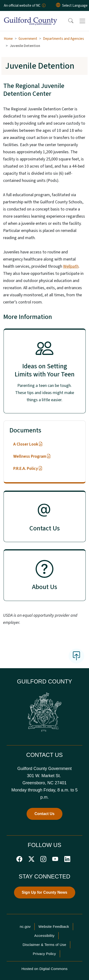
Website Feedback (54, 926)
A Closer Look (28, 444)
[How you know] (43, 5)
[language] (75, 5)
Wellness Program (32, 456)
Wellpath (71, 266)
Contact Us (44, 814)
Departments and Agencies (63, 39)
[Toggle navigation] (82, 21)
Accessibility (44, 936)
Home (8, 39)
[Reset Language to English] (58, 5)
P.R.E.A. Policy (28, 469)
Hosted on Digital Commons (44, 969)
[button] (68, 21)
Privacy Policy (44, 954)
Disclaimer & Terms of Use (44, 945)
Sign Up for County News (45, 892)
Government (28, 39)
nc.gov (25, 926)
